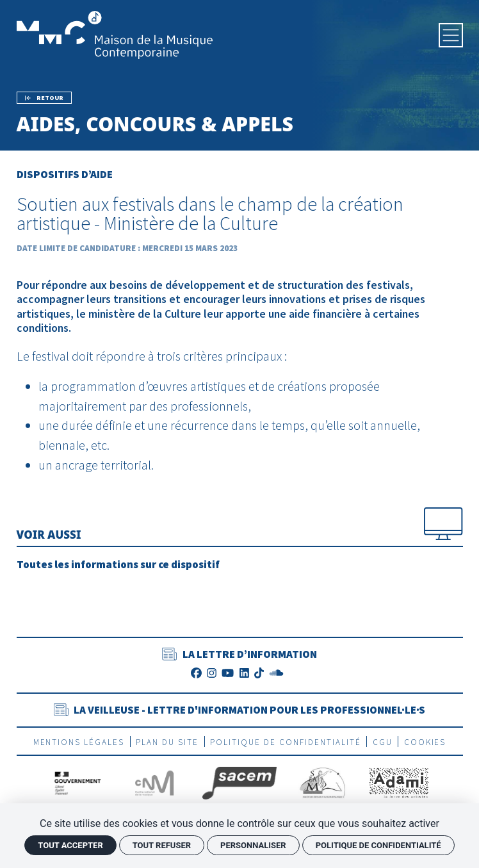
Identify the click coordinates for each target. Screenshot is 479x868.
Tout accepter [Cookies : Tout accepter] (70, 845)
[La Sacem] (239, 782)
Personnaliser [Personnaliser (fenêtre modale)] (253, 845)
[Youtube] (228, 673)
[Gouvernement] (78, 782)
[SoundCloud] (276, 673)
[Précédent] (45, 98)
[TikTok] (259, 673)
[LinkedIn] (244, 673)
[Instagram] (212, 673)
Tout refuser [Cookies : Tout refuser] (162, 845)
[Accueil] (115, 34)
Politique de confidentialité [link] (378, 845)
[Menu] (451, 35)
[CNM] (154, 782)
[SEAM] (322, 782)
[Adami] (399, 782)
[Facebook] (196, 673)
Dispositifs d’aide (65, 174)
